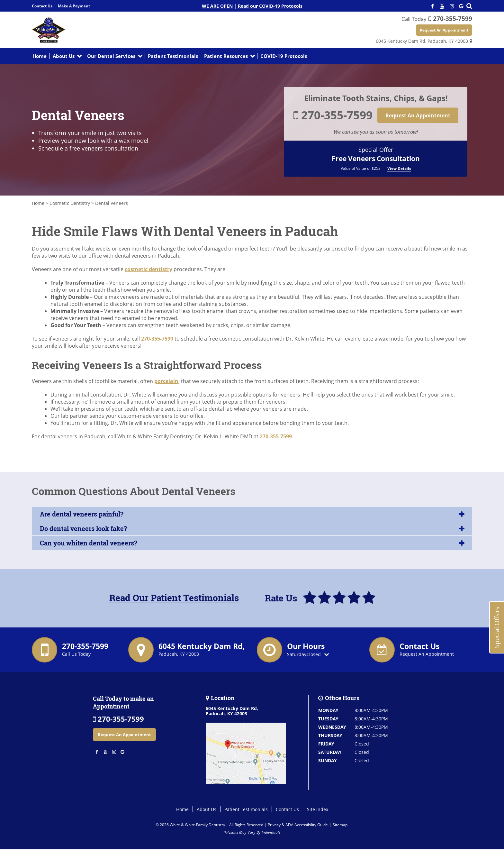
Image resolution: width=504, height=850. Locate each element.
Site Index (318, 810)
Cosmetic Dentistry (70, 203)
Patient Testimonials (173, 56)
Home (40, 56)
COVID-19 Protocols (284, 56)
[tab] (252, 514)
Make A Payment (74, 6)
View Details (399, 168)
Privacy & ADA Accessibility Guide (298, 825)
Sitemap (340, 825)
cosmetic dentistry (148, 270)
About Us (64, 56)
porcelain (166, 381)
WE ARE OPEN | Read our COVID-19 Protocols (252, 6)
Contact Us (42, 6)
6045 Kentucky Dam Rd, (422, 41)
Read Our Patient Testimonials (174, 598)
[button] (252, 514)
